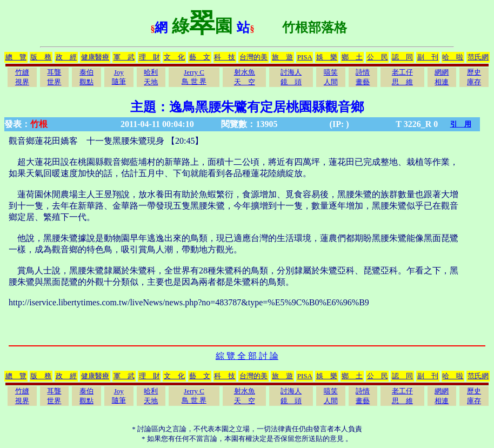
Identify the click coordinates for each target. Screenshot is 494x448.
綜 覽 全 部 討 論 (247, 356)
